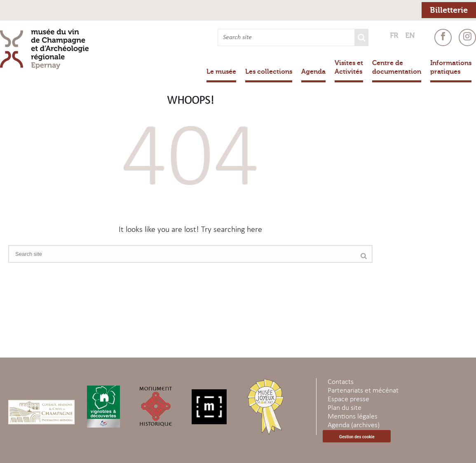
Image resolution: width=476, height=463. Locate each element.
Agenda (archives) (354, 425)
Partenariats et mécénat (363, 391)
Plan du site (345, 408)
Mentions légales (353, 417)
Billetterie (449, 10)
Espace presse (348, 399)
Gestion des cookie (357, 437)
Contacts (341, 382)
